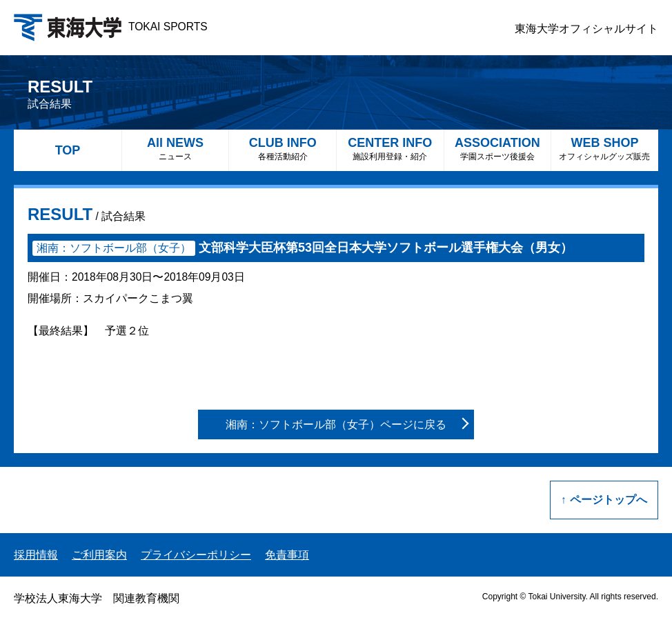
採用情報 (36, 555)
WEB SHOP (605, 149)
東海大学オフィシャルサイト (586, 29)
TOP (68, 150)
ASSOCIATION (498, 149)
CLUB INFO (283, 149)
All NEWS (176, 149)
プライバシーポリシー (196, 555)
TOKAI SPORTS (111, 27)
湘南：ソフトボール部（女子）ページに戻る (336, 424)
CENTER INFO (390, 149)
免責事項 (287, 555)
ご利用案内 (99, 555)
